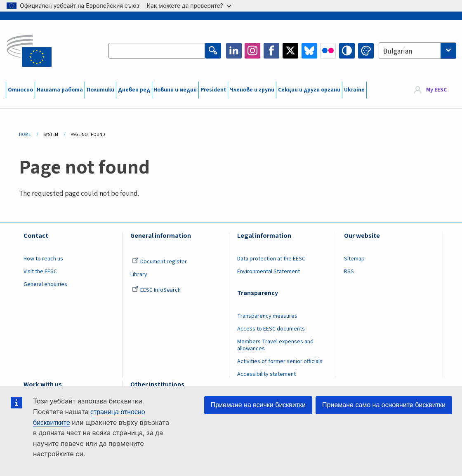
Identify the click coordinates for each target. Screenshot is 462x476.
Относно (20, 90)
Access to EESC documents (271, 329)
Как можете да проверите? (189, 6)
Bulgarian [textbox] (398, 52)
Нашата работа (60, 90)
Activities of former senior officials (280, 361)
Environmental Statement (269, 272)
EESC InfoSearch (156, 290)
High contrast (347, 51)
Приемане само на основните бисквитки (384, 405)
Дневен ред (134, 90)
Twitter (290, 51)
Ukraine (354, 90)
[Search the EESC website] (157, 51)
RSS (349, 272)
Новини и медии (175, 90)
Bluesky (309, 51)
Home (25, 135)
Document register (159, 262)
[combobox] (417, 51)
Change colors (366, 51)
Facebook (271, 51)
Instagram (252, 51)
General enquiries (45, 284)
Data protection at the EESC (271, 259)
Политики (100, 90)
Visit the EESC (40, 272)
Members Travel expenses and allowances (275, 345)
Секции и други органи (309, 90)
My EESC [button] (436, 90)
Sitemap (354, 259)
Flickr (328, 51)
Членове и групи (252, 90)
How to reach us (43, 259)
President (213, 90)
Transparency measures (267, 316)
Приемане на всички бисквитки (258, 405)
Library (139, 274)
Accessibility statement (266, 374)
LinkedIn (234, 51)
